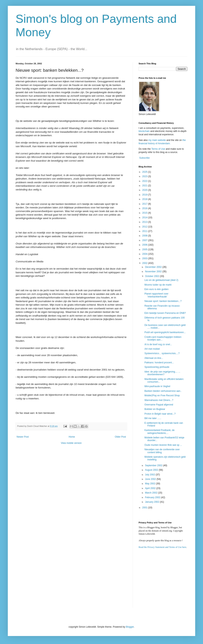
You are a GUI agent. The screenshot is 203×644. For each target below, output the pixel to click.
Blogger (130, 627)
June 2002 (151, 479)
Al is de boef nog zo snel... (158, 344)
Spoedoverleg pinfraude (157, 367)
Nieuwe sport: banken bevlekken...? (163, 301)
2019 (145, 195)
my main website (157, 140)
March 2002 (152, 493)
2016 (145, 208)
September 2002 (154, 465)
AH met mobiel (152, 349)
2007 (145, 240)
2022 (145, 181)
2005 (145, 249)
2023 (145, 176)
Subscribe (144, 158)
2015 (145, 213)
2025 (145, 172)
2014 (145, 218)
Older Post (120, 437)
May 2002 (150, 484)
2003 (145, 258)
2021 (145, 186)
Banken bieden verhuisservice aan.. (163, 391)
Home (72, 437)
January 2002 (152, 502)
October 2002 (152, 276)
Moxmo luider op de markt (158, 285)
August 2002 (152, 470)
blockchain (144, 131)
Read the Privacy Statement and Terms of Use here (162, 547)
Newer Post (23, 437)
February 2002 (153, 497)
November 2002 (154, 272)
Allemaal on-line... (154, 358)
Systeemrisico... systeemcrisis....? (162, 353)
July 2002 (150, 475)
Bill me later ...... (153, 418)
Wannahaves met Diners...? (159, 400)
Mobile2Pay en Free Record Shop (162, 395)
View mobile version (71, 443)
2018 (145, 199)
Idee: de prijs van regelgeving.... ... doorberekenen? (162, 373)
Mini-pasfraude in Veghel (157, 386)
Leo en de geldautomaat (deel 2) (161, 280)
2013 (145, 222)
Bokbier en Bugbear (155, 409)
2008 (145, 236)
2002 (145, 263)
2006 (145, 245)
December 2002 (154, 267)
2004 (145, 254)
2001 (145, 508)
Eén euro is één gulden (156, 289)
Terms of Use (158, 149)
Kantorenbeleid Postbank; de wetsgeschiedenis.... (159, 432)
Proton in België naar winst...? (160, 414)
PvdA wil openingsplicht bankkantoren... (165, 332)
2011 (145, 231)
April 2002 (151, 488)
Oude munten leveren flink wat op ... (163, 445)
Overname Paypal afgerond (159, 405)
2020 (145, 190)
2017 (145, 204)
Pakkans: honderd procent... (159, 363)
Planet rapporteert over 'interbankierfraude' (156, 295)
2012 (145, 227)
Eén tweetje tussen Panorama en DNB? (165, 313)
